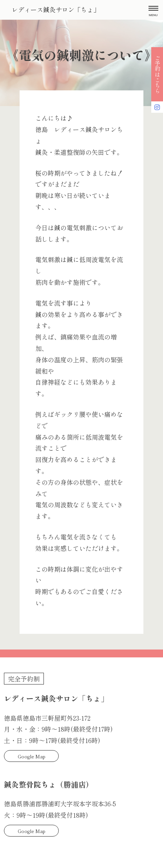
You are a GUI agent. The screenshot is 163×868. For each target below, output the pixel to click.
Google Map (32, 756)
